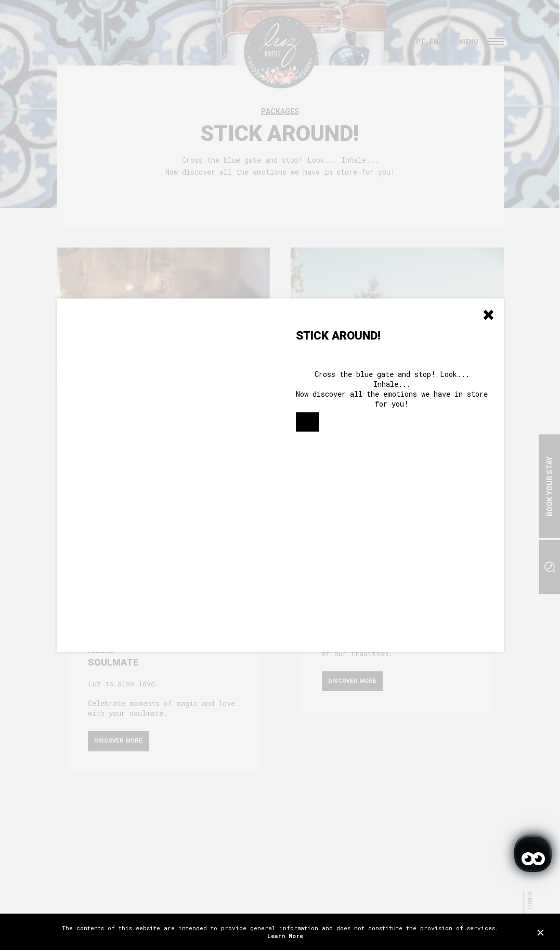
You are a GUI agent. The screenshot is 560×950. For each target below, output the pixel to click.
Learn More (285, 936)
